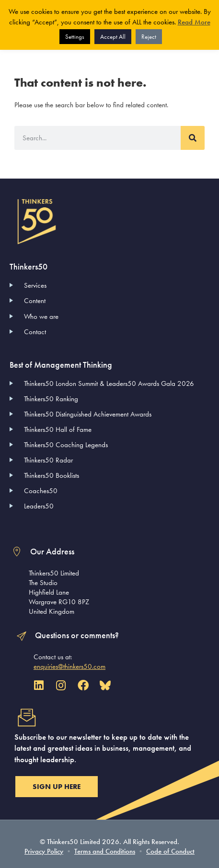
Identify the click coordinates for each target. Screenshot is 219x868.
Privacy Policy (44, 851)
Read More (194, 22)
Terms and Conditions (105, 851)
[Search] (193, 138)
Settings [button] (75, 37)
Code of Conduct (170, 851)
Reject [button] (149, 37)
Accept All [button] (113, 37)
